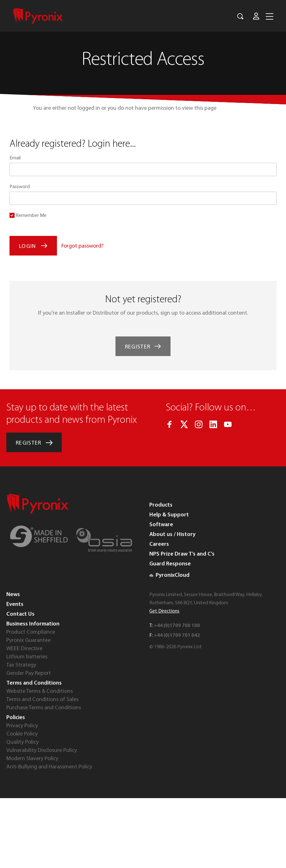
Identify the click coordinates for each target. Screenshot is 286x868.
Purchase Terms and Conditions (44, 708)
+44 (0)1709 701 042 (177, 636)
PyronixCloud (169, 575)
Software (161, 525)
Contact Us (20, 614)
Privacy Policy (22, 726)
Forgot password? (82, 246)
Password (20, 187)
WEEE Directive (24, 649)
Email (15, 158)
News (13, 595)
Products (161, 505)
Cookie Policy (22, 734)
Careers (159, 544)
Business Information (33, 624)
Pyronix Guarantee (28, 640)
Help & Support (169, 515)
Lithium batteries (27, 657)
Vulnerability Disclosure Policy (42, 751)
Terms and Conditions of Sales (42, 700)
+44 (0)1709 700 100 (177, 626)
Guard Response (170, 564)
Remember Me (31, 216)
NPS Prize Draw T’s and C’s (182, 554)
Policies (16, 718)
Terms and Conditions (34, 683)
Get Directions (164, 611)
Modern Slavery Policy (32, 759)
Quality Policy (22, 742)
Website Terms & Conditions (40, 691)
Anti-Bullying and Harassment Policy (49, 767)
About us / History (172, 535)
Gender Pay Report (29, 673)
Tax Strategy (21, 665)
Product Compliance (31, 632)
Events (15, 604)
